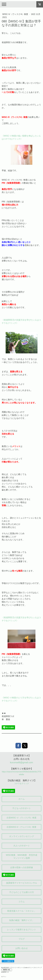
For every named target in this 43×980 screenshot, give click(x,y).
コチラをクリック (22, 783)
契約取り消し (7, 970)
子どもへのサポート (22, 808)
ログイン (4, 977)
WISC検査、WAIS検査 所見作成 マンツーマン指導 (22, 857)
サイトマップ (38, 968)
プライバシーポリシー (16, 968)
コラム (22, 902)
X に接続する (8, 961)
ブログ (22, 939)
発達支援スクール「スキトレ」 (22, 911)
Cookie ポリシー (28, 968)
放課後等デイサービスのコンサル (22, 883)
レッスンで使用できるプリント (22, 930)
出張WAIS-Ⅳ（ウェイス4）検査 (21, 827)
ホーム (22, 799)
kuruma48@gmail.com (21, 762)
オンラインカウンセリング (22, 836)
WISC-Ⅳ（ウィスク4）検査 (15, 14)
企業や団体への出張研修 (22, 867)
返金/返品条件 (5, 968)
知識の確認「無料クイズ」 (22, 920)
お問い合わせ (22, 948)
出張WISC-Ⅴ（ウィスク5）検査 (21, 818)
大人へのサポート (22, 846)
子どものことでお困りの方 (22, 892)
